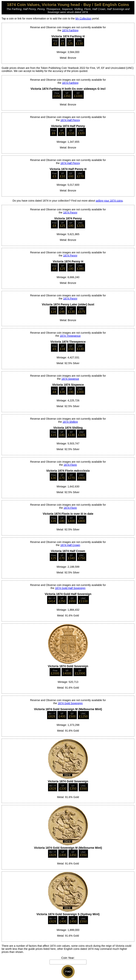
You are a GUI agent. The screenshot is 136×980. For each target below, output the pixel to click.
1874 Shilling (70, 422)
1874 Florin (70, 465)
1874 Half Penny (70, 120)
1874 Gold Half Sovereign (70, 588)
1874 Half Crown (70, 545)
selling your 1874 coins (109, 201)
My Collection (83, 19)
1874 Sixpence (70, 379)
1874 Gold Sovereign (70, 703)
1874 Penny (70, 212)
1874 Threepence (70, 336)
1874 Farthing (70, 30)
